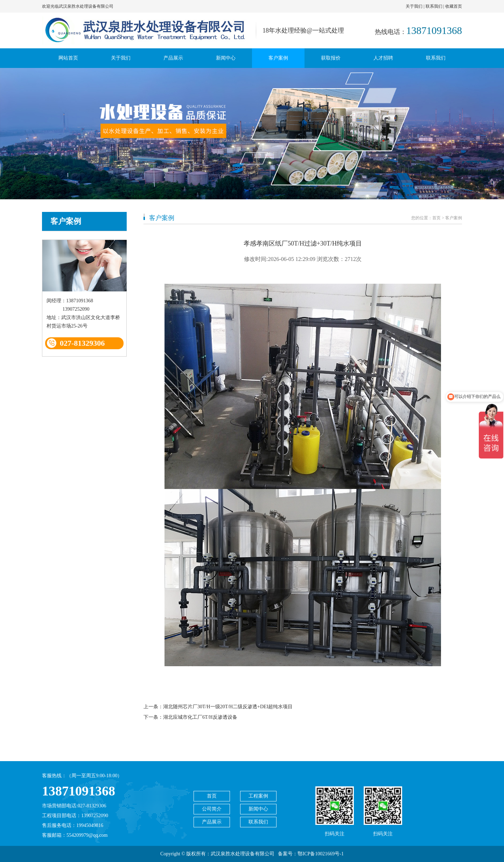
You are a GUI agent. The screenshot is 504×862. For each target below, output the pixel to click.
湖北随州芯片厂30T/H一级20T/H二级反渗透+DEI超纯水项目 (228, 707)
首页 (436, 218)
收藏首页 (454, 6)
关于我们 (414, 6)
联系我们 (434, 6)
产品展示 (173, 58)
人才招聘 (383, 58)
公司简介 (212, 809)
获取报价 (331, 58)
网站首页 (68, 58)
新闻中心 (226, 58)
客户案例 (278, 58)
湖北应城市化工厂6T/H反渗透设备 (200, 717)
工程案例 (258, 796)
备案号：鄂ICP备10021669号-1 (311, 854)
